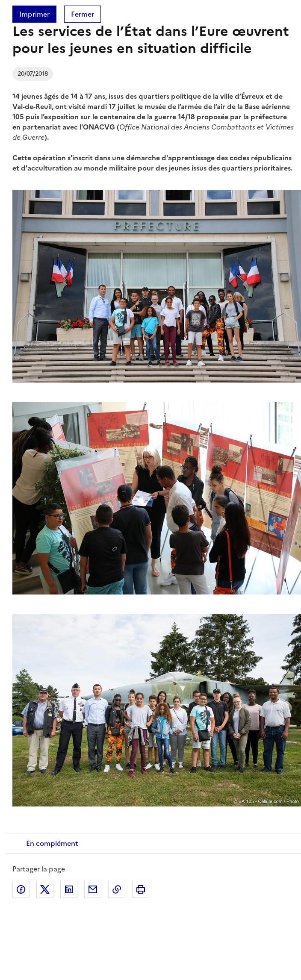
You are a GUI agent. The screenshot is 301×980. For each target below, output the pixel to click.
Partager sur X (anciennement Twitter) (45, 889)
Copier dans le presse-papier (117, 889)
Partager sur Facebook (21, 889)
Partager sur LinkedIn (69, 889)
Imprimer (34, 14)
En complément (52, 843)
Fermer (83, 14)
